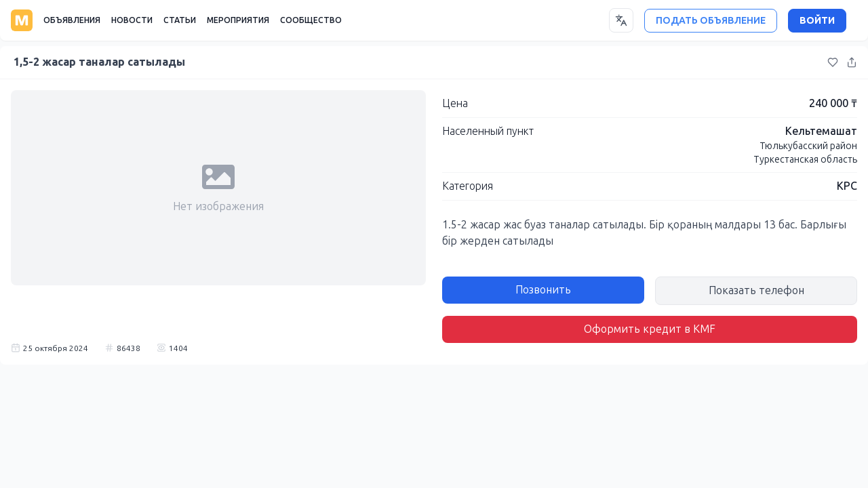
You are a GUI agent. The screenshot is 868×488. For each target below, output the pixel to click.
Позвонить (543, 290)
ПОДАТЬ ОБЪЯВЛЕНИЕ (711, 21)
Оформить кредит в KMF (650, 329)
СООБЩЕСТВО (311, 20)
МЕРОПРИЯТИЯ (238, 20)
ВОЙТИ (817, 21)
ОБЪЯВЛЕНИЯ (72, 20)
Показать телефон (756, 290)
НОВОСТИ (132, 20)
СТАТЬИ (180, 20)
